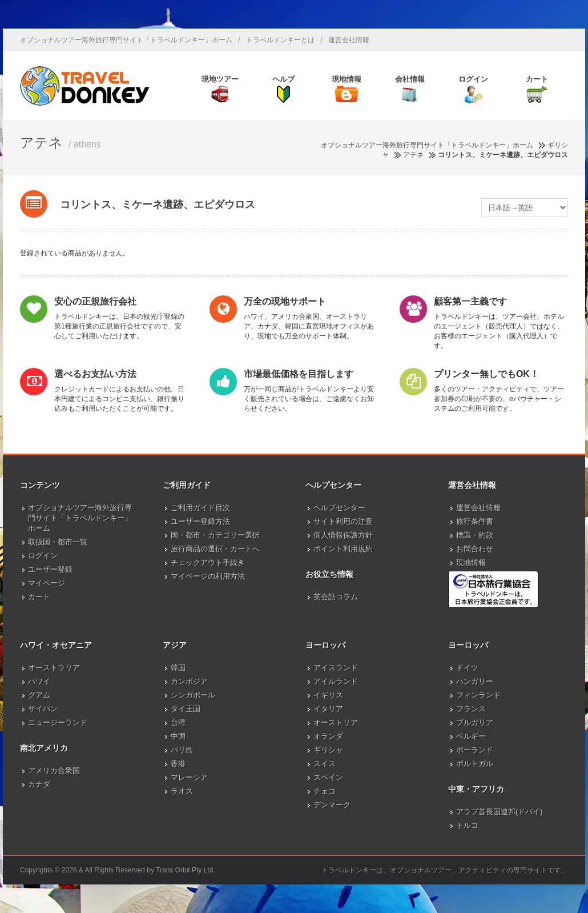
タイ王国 (186, 709)
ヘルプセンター (339, 508)
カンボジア (189, 681)
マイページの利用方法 (208, 576)
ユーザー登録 (50, 569)
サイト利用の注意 (343, 521)
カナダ (39, 784)
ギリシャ (328, 750)
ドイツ (467, 668)
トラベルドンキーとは (280, 40)
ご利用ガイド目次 (200, 508)
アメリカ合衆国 (54, 770)
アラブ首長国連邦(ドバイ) (500, 812)
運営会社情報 (349, 40)
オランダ (328, 736)
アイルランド (336, 681)
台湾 (178, 722)
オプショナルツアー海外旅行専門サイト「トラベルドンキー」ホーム (126, 40)
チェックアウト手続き (208, 562)
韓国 (178, 668)
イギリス (328, 695)
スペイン (328, 777)
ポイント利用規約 (343, 549)
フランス (471, 709)
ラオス (182, 791)
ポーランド (475, 750)
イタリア (328, 709)
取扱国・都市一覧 (58, 542)
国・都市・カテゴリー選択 (215, 535)
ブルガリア (475, 722)
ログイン (43, 556)
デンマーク (332, 805)
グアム (39, 695)
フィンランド (478, 695)
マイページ (47, 583)
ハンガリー (475, 681)
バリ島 (182, 750)
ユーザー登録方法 (200, 521)
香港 (178, 764)
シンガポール (193, 695)
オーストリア (336, 722)
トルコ (467, 825)
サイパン (43, 709)
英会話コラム (336, 597)
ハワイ (39, 681)
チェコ (325, 791)
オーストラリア (54, 668)
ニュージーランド (58, 722)
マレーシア (189, 777)
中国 (178, 736)
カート (39, 597)
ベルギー (471, 736)
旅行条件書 (475, 521)
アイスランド (336, 668)
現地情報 (471, 562)
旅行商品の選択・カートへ (215, 549)
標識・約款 (475, 535)
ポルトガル (475, 764)
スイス (325, 764)
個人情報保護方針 (343, 535)
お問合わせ (475, 549)
